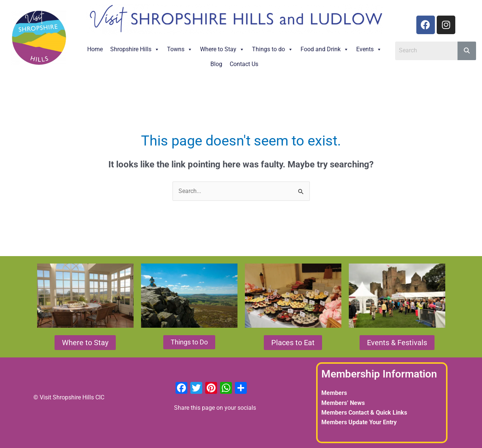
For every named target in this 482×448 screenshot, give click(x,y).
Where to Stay (222, 49)
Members (334, 393)
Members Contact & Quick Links (364, 413)
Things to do (273, 49)
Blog (216, 64)
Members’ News (343, 403)
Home (95, 49)
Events (369, 49)
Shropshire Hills (135, 49)
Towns (180, 49)
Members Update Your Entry (359, 422)
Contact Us (244, 64)
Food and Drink (325, 49)
